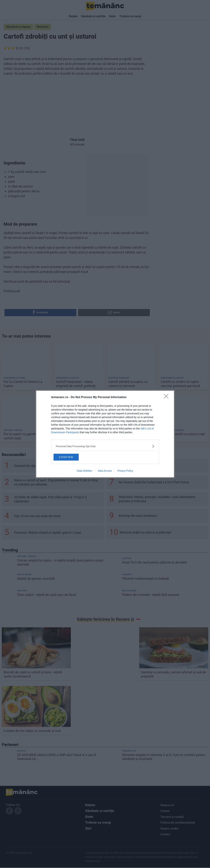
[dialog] (105, 434)
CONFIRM (71, 457)
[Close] (167, 397)
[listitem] (105, 446)
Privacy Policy (125, 471)
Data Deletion (85, 471)
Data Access (105, 471)
